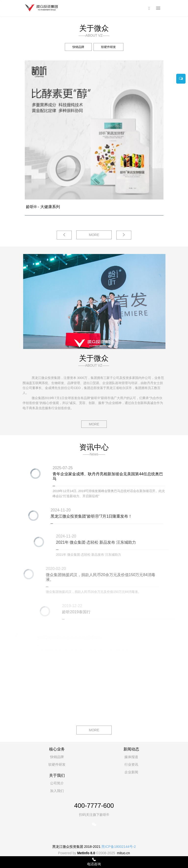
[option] (94, 16)
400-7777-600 (94, 806)
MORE (94, 235)
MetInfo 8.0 (86, 853)
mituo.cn (123, 853)
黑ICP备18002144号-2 (119, 847)
